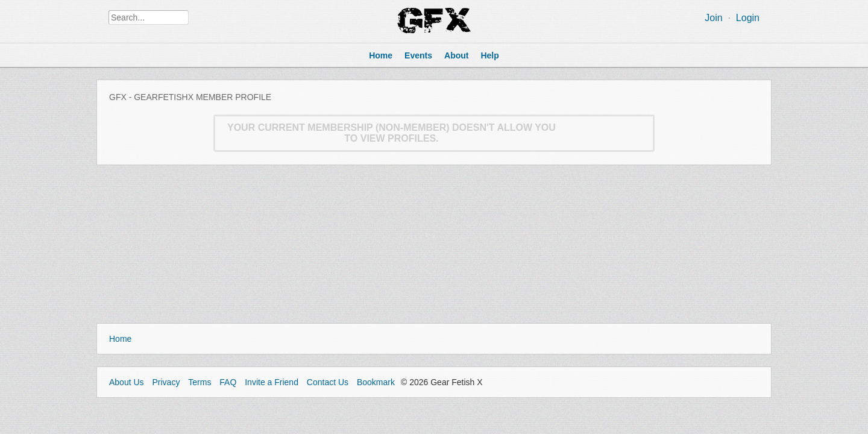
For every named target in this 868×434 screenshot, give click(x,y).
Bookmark (376, 382)
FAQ (228, 382)
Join (713, 18)
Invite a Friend (272, 382)
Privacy (166, 382)
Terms (200, 382)
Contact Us (328, 382)
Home (120, 339)
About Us (127, 382)
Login (748, 18)
